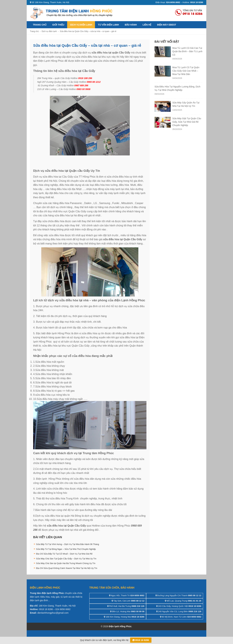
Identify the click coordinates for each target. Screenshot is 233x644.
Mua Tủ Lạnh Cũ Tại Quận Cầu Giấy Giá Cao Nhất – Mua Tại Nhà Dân (186, 71)
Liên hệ (147, 25)
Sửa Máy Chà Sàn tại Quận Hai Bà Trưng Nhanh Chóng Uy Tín (66, 563)
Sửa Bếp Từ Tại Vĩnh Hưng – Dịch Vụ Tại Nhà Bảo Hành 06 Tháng (68, 544)
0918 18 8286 (141, 640)
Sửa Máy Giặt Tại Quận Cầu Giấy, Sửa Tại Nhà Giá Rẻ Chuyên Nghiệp (187, 122)
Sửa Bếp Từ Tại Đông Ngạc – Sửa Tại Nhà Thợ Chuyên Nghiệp (66, 549)
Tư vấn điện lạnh (108, 25)
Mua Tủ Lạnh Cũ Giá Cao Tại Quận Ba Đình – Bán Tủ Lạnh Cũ (187, 51)
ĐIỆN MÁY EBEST (167, 25)
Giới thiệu (58, 25)
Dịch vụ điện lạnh (81, 25)
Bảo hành (131, 25)
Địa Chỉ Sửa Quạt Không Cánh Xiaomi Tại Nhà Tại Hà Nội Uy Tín (67, 568)
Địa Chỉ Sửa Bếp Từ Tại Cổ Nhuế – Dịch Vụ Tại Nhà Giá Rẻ (64, 554)
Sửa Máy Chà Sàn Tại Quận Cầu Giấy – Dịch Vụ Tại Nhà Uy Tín (66, 559)
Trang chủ (40, 25)
